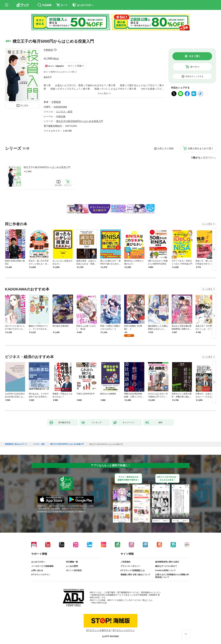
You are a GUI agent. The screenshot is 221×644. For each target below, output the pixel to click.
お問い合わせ (37, 570)
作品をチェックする (194, 76)
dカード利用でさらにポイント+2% (59, 72)
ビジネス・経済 (64, 112)
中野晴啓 (48, 50)
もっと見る (207, 224)
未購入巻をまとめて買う (201, 148)
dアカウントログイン (41, 575)
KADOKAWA (60, 107)
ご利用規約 (125, 562)
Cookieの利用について (165, 570)
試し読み (24, 105)
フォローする (55, 50)
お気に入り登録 (165, 148)
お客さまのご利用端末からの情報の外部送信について (172, 576)
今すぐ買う (195, 56)
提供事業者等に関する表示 (167, 562)
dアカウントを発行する (99, 630)
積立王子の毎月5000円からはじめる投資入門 (47, 167)
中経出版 (61, 116)
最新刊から (209, 158)
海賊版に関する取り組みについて (135, 575)
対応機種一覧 (72, 562)
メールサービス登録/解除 (42, 566)
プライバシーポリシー (130, 566)
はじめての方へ (38, 562)
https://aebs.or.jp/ (99, 603)
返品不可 (48, 77)
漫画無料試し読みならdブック (16, 444)
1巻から (196, 158)
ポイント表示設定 (74, 570)
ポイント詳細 (75, 66)
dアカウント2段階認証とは (133, 570)
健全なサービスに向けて (166, 566)
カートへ (195, 67)
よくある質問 (72, 566)
